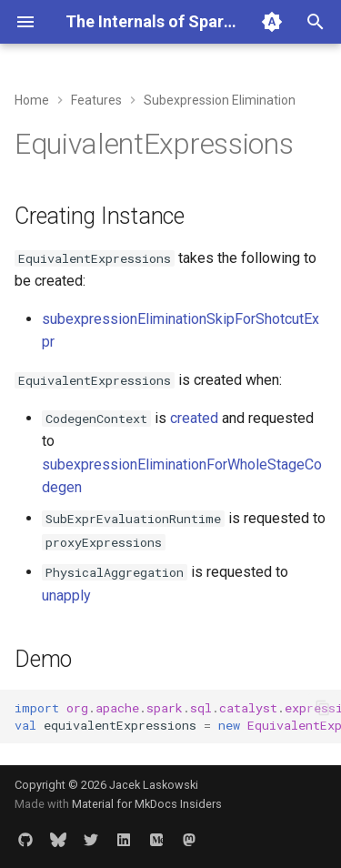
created (194, 418)
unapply (66, 595)
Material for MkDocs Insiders (147, 804)
